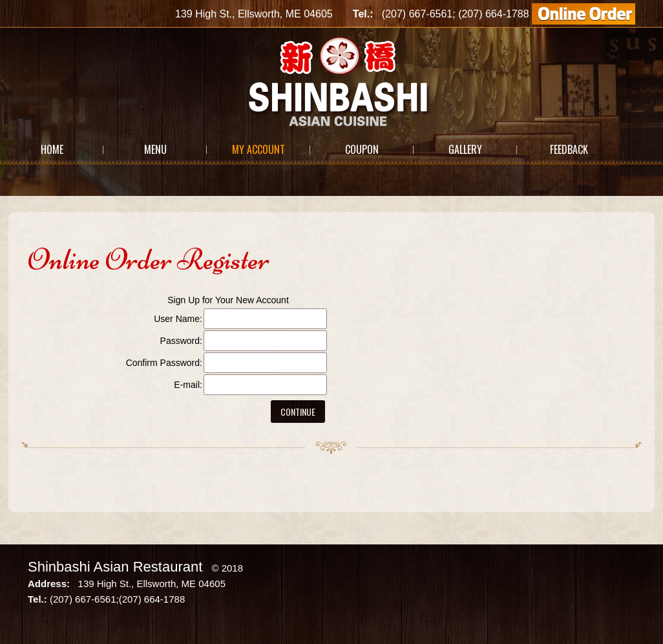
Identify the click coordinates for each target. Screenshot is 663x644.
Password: (181, 341)
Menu (155, 149)
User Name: (178, 319)
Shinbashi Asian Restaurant (115, 567)
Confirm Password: (164, 363)
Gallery (465, 149)
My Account (258, 149)
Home (52, 149)
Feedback (569, 149)
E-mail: (188, 385)
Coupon (362, 149)
